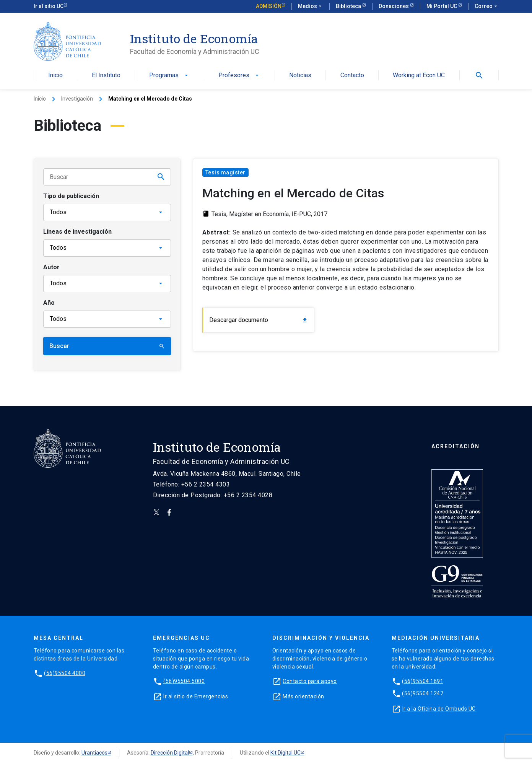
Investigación (77, 99)
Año (49, 303)
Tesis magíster (225, 172)
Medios (311, 7)
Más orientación (303, 696)
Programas (169, 76)
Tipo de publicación (71, 196)
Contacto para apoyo (310, 681)
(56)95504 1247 (423, 693)
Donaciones (394, 6)
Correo (487, 7)
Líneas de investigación (77, 232)
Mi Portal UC (442, 6)
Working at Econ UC (419, 76)
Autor (51, 267)
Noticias (300, 76)
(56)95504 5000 (184, 681)
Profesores (239, 76)
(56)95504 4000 (65, 673)
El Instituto (106, 76)
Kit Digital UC (286, 753)
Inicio (55, 76)
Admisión (269, 6)
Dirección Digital (170, 753)
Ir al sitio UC (49, 6)
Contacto (352, 76)
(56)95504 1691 (423, 681)
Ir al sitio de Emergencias (196, 696)
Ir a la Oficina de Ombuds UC (439, 709)
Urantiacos (94, 753)
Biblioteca (349, 6)
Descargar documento (259, 320)
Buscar (107, 346)
